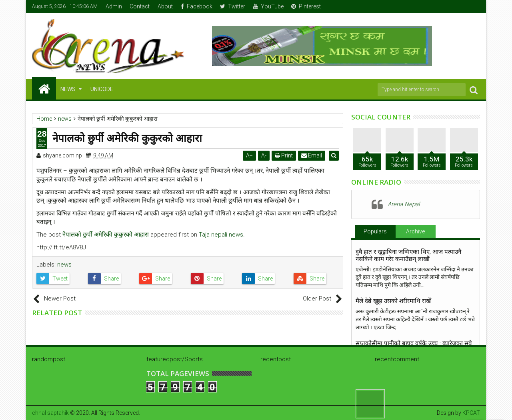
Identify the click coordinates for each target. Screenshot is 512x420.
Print (285, 155)
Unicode (102, 89)
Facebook (197, 6)
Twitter (233, 6)
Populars (375, 231)
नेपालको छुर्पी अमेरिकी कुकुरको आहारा (106, 235)
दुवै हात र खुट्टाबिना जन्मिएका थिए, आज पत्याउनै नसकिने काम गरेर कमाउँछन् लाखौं (408, 255)
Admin (114, 6)
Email (312, 155)
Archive (415, 231)
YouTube (268, 6)
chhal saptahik (50, 413)
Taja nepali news (221, 235)
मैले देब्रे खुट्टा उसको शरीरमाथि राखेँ (393, 301)
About (165, 6)
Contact (140, 6)
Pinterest (306, 6)
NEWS (68, 89)
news (64, 265)
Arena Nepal (404, 204)
